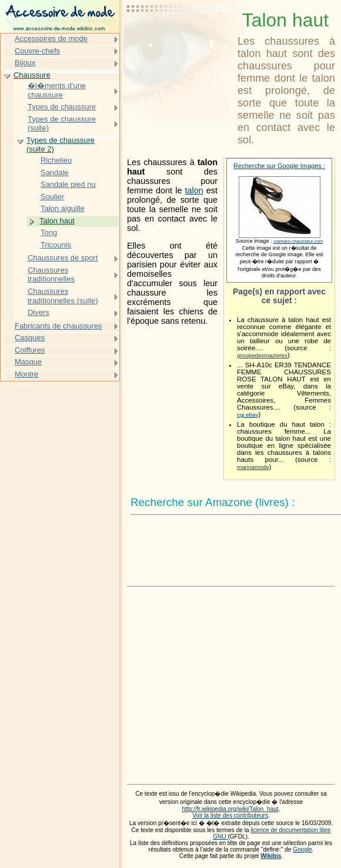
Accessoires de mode (51, 38)
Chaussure (32, 75)
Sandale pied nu (68, 184)
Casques (30, 338)
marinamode (253, 467)
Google (302, 849)
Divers (39, 312)
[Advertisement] (180, 38)
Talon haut (57, 221)
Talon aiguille (63, 208)
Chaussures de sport (63, 258)
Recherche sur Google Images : (279, 166)
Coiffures (30, 350)
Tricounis (56, 245)
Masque (28, 362)
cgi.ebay (248, 415)
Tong (49, 232)
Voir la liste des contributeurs (230, 815)
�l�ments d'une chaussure (57, 90)
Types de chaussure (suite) (62, 124)
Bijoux (25, 63)
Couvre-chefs (37, 51)
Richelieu (56, 160)
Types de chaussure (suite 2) (61, 145)
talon (194, 190)
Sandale (55, 172)
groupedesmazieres (262, 355)
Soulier (52, 197)
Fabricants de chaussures (58, 326)
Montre (26, 374)
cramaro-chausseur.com (298, 241)
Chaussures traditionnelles (51, 275)
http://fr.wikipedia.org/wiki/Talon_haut (230, 809)
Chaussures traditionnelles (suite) (63, 296)
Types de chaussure (62, 107)
